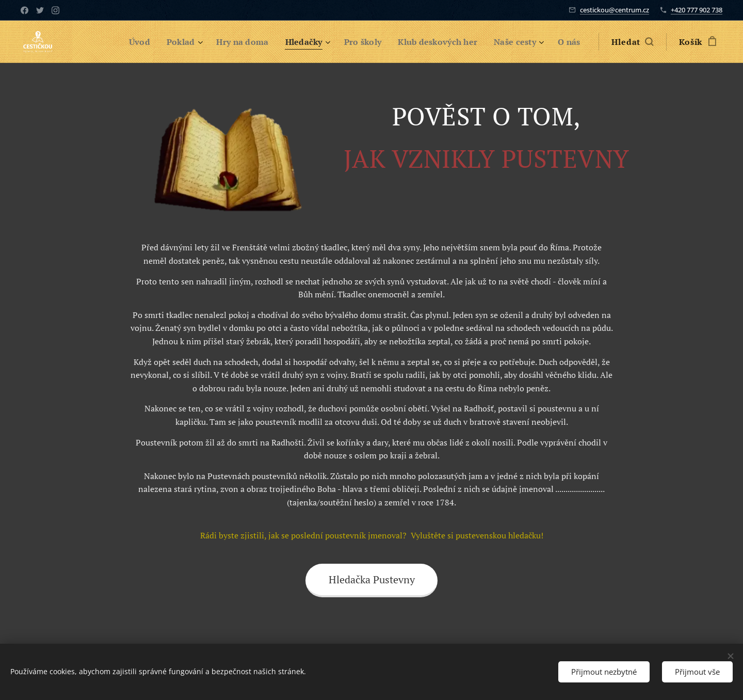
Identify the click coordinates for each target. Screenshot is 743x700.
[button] (632, 42)
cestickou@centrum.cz (615, 10)
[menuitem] (124, 42)
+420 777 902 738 (697, 10)
